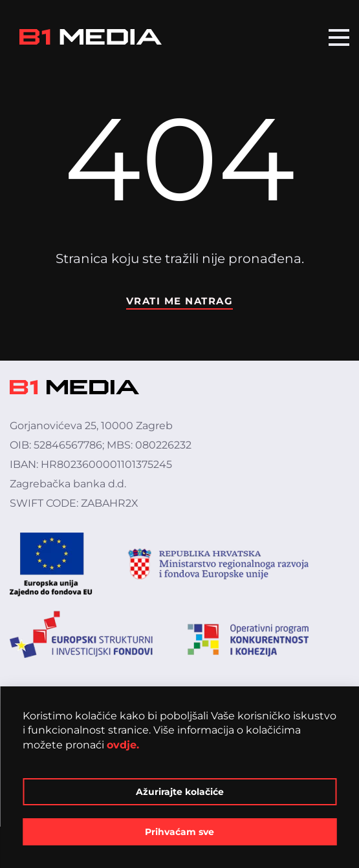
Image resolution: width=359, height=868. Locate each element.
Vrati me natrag (180, 301)
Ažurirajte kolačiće (180, 792)
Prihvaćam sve (180, 832)
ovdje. (123, 745)
